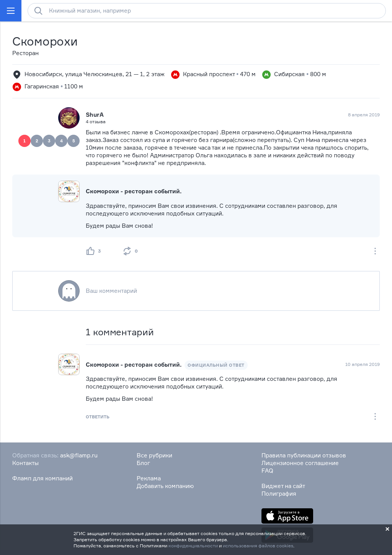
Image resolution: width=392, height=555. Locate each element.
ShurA (95, 115)
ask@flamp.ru (79, 455)
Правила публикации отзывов (304, 455)
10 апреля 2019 (363, 364)
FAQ (267, 471)
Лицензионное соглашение (300, 463)
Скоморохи (45, 41)
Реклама (149, 478)
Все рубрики (154, 455)
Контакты (25, 463)
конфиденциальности (193, 546)
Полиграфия (279, 494)
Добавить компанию (165, 486)
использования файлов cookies (258, 546)
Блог (143, 463)
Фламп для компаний (42, 478)
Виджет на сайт (283, 486)
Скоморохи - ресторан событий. (134, 191)
